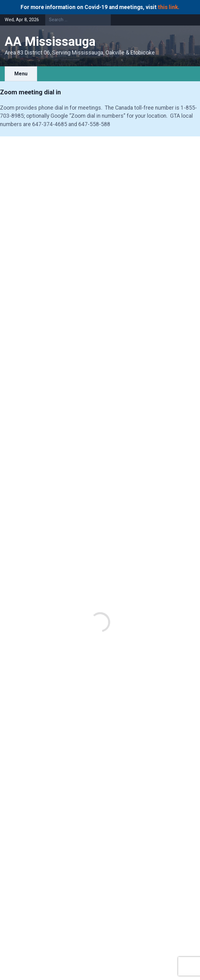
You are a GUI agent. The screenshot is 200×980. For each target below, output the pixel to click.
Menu (21, 74)
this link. (169, 7)
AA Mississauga (50, 42)
